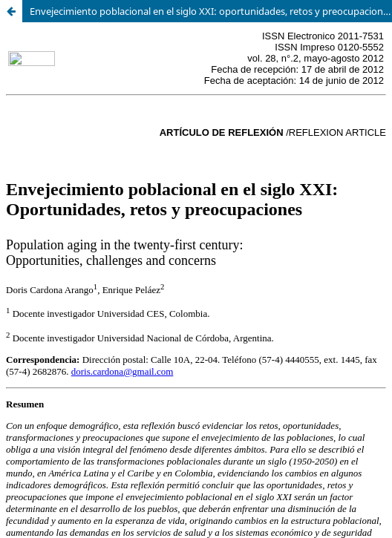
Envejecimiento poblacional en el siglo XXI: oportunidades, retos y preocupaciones (211, 11)
